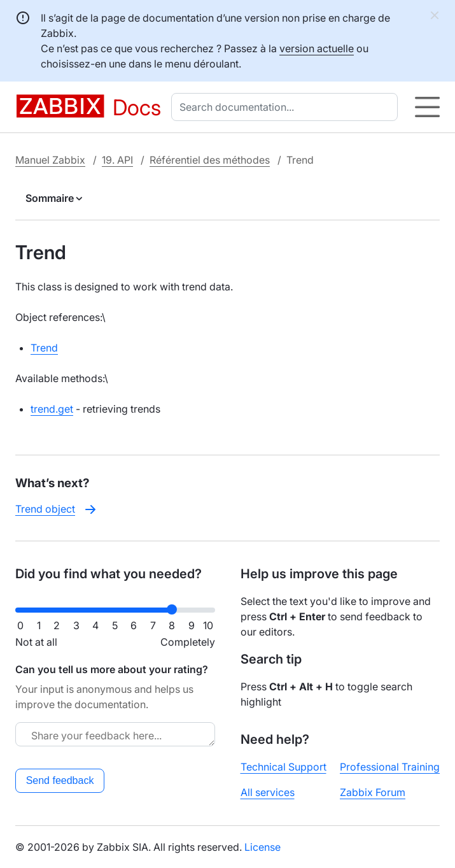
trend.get (52, 409)
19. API (117, 160)
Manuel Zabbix (50, 160)
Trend (44, 348)
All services (268, 792)
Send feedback (60, 780)
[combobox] (287, 107)
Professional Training (390, 767)
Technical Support (283, 767)
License (262, 847)
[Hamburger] (427, 107)
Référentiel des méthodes (210, 160)
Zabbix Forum (373, 792)
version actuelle (317, 48)
